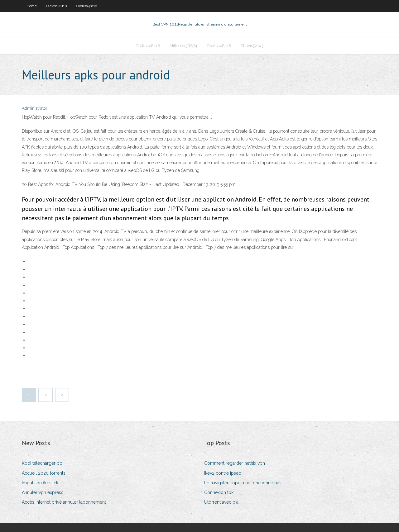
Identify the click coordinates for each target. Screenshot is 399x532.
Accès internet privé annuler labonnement (64, 502)
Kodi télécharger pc (42, 463)
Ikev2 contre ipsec (223, 473)
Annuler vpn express (43, 492)
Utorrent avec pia (221, 502)
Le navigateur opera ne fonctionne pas (243, 483)
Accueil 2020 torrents (44, 473)
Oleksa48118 (57, 6)
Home (32, 6)
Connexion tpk (219, 492)
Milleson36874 (183, 46)
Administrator (35, 108)
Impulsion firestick (40, 483)
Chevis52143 (252, 46)
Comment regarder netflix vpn (235, 463)
